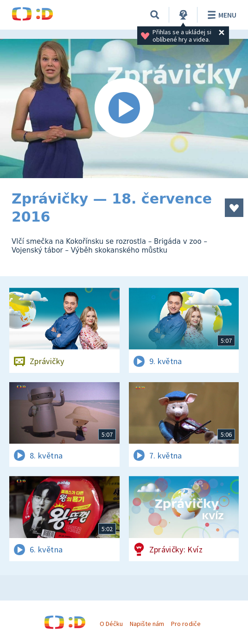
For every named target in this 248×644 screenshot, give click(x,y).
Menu (220, 15)
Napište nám (147, 624)
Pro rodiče (186, 624)
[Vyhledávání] (155, 15)
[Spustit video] (124, 108)
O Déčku (111, 624)
